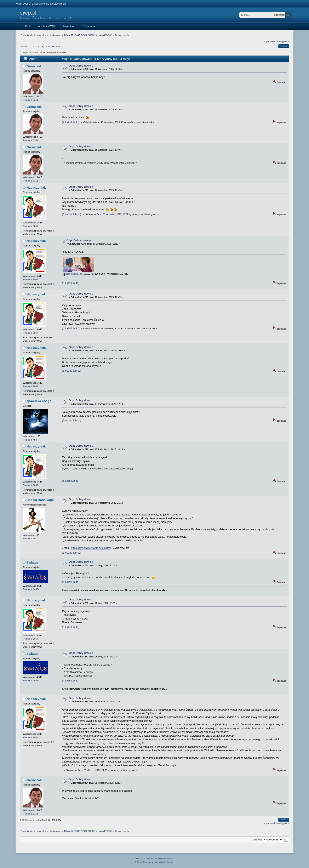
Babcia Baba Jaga (40, 500)
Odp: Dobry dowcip (81, 66)
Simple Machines (165, 859)
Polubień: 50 (29, 538)
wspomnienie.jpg (73, 274)
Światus (33, 562)
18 (38, 46)
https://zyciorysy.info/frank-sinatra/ (91, 548)
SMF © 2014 (152, 859)
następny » (283, 41)
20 (45, 46)
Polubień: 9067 (31, 226)
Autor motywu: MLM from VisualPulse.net (154, 862)
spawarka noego (39, 401)
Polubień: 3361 (31, 100)
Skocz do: (256, 840)
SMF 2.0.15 (141, 859)
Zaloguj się (38, 4)
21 (49, 46)
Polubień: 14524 (31, 589)
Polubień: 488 (30, 440)
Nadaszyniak (36, 187)
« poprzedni (270, 41)
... (32, 46)
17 (34, 46)
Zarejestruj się (58, 4)
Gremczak (34, 66)
